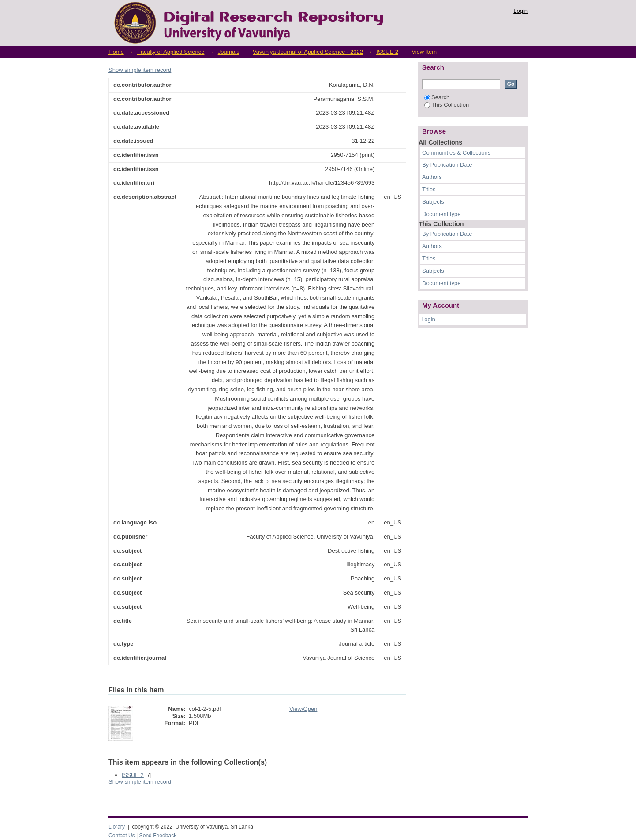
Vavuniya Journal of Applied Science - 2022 (308, 52)
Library (117, 827)
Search (437, 97)
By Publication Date (447, 165)
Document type (441, 214)
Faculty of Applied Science (171, 52)
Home (116, 52)
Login (520, 11)
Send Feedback (158, 836)
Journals (229, 52)
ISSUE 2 (387, 52)
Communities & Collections (456, 153)
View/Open (303, 709)
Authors (432, 177)
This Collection (447, 105)
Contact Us (122, 836)
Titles (429, 189)
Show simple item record (140, 70)
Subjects (433, 202)
